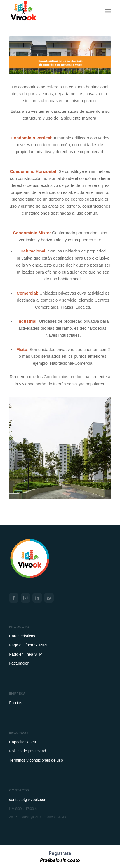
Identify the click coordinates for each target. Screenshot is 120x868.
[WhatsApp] (49, 598)
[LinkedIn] (37, 598)
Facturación (19, 663)
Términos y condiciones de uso (36, 760)
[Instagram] (25, 598)
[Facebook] (14, 598)
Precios (16, 703)
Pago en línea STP (25, 654)
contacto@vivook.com (28, 800)
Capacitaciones (22, 742)
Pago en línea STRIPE (29, 645)
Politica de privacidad (27, 751)
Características (22, 636)
